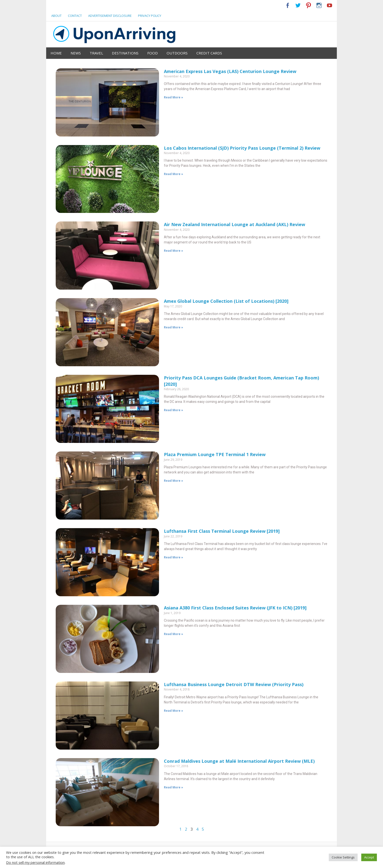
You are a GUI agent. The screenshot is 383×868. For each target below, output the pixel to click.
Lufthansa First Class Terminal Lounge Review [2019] (222, 531)
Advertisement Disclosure (110, 16)
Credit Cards (209, 53)
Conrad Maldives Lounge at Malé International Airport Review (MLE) (239, 761)
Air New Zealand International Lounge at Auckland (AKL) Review (234, 224)
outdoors (177, 53)
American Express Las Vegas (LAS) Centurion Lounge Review (230, 71)
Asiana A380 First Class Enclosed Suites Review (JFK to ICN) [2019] (235, 608)
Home (56, 53)
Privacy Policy (150, 16)
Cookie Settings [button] (343, 857)
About (56, 16)
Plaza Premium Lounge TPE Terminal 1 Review (215, 454)
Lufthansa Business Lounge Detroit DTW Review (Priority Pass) (234, 684)
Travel (96, 53)
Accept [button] (369, 857)
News (76, 53)
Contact (75, 16)
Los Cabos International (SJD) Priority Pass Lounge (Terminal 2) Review (242, 148)
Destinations (125, 53)
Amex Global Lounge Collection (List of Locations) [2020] (226, 301)
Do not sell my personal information (35, 862)
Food (153, 53)
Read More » (174, 97)
